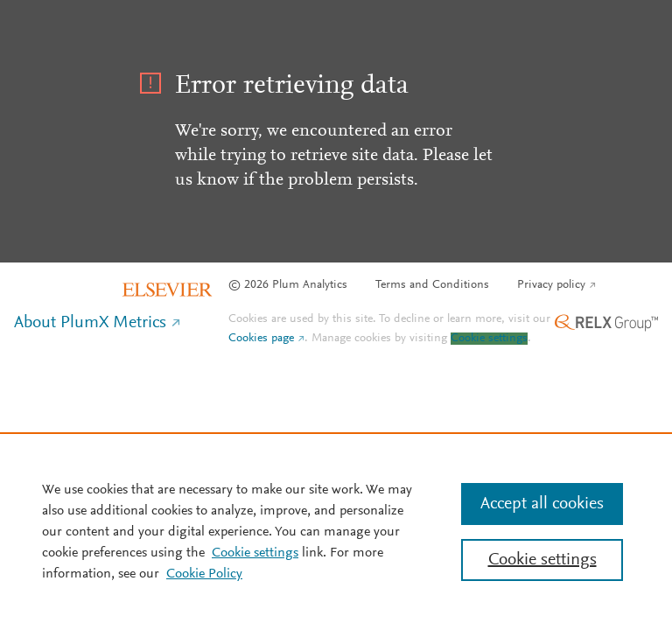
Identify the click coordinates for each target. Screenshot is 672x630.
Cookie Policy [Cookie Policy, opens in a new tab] (204, 574)
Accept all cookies (542, 504)
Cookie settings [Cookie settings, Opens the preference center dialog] (542, 560)
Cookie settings (489, 339)
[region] (336, 531)
